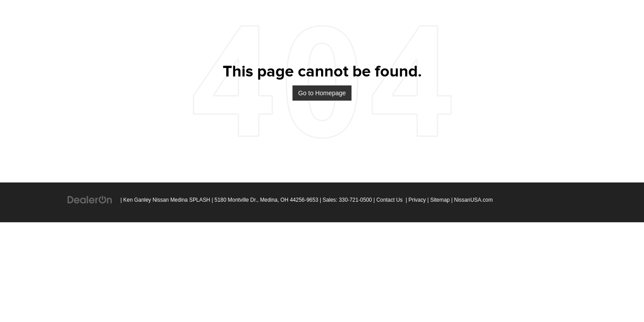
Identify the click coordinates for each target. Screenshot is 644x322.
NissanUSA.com (473, 200)
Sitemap (440, 200)
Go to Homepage (322, 93)
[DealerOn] (90, 199)
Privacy (417, 200)
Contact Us (389, 200)
